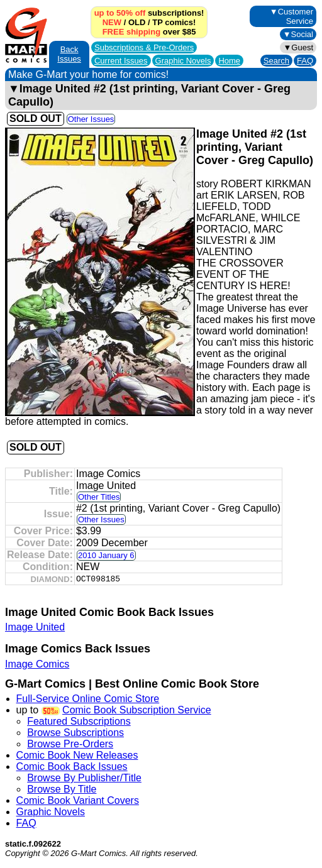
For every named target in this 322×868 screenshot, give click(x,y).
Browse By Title (62, 789)
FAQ (305, 61)
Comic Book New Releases (77, 755)
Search (276, 61)
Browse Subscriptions (75, 733)
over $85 (149, 32)
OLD (137, 22)
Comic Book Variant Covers (78, 800)
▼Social (298, 34)
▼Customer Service (291, 16)
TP (157, 22)
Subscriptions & (144, 47)
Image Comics (37, 664)
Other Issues (91, 119)
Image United (35, 627)
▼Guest (298, 47)
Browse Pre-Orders (70, 744)
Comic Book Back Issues (72, 766)
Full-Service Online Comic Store (88, 699)
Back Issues (69, 54)
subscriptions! (149, 13)
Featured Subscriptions (79, 721)
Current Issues (121, 61)
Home (229, 61)
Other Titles (99, 497)
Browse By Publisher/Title (84, 778)
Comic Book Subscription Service (137, 710)
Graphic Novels (183, 61)
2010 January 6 (106, 555)
